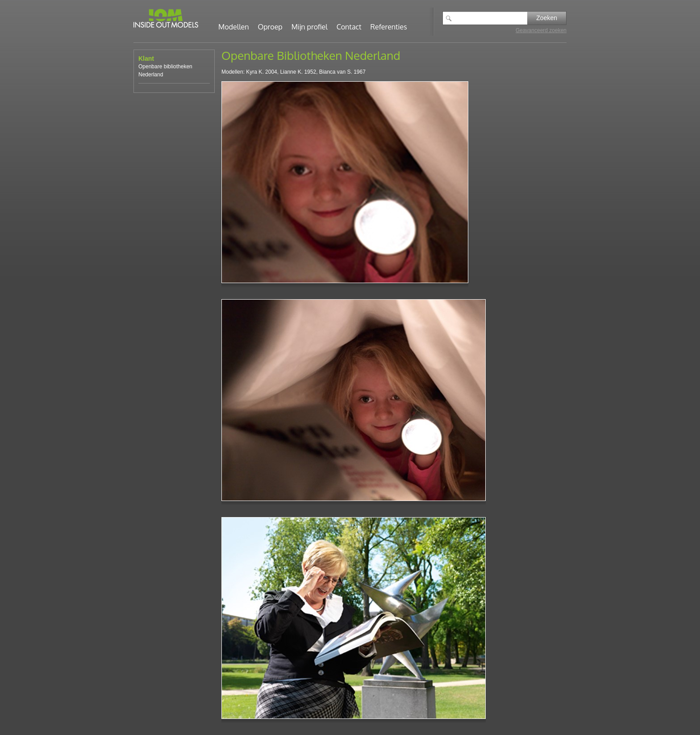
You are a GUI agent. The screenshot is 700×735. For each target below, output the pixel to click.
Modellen (234, 27)
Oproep (270, 27)
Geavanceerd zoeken (541, 30)
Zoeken (547, 18)
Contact (349, 27)
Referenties (389, 27)
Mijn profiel (310, 27)
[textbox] (492, 18)
